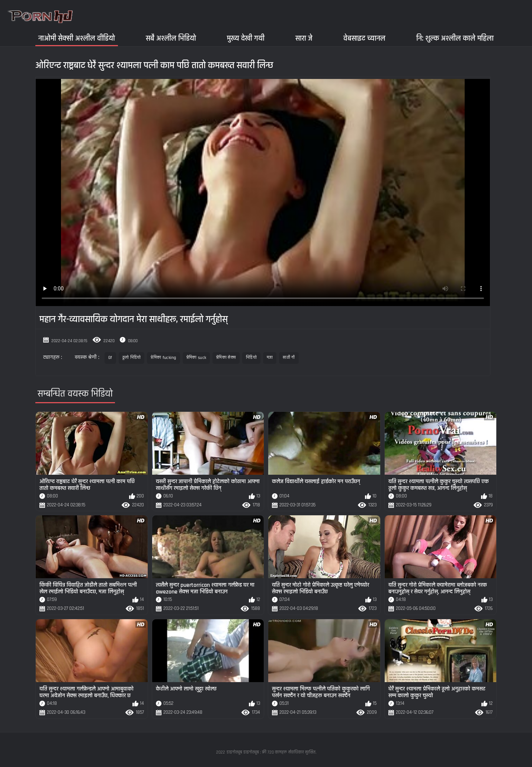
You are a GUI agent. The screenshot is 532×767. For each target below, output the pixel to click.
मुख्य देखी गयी (246, 38)
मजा (270, 358)
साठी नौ (289, 358)
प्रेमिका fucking (163, 358)
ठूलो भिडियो (132, 358)
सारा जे (304, 38)
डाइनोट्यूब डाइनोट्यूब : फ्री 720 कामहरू (257, 752)
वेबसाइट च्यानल (364, 38)
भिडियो (251, 358)
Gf (110, 358)
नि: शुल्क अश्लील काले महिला (455, 38)
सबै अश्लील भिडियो (171, 38)
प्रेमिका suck (196, 358)
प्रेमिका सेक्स (226, 358)
